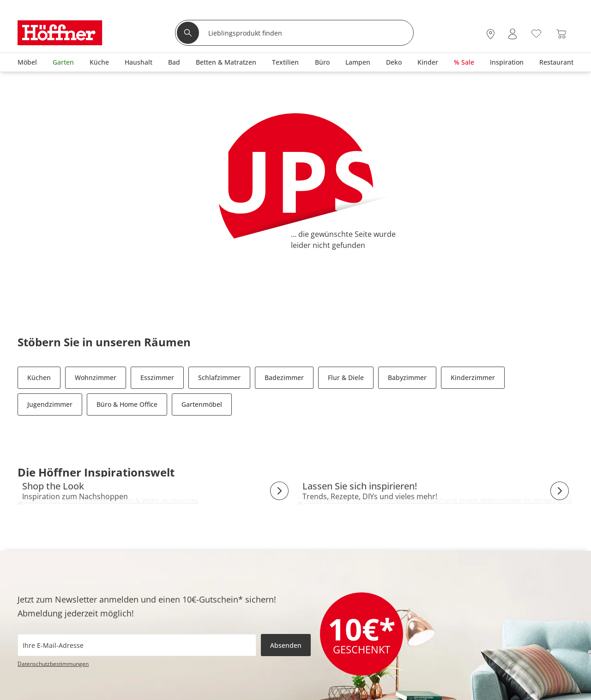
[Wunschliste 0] (536, 33)
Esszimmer (157, 377)
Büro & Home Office (127, 404)
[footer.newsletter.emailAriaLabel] (137, 645)
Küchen (39, 377)
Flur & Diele (346, 377)
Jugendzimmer (50, 404)
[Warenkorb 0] (561, 34)
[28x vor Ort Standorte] (491, 34)
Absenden (286, 645)
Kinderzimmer (473, 377)
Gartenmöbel (202, 404)
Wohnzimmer (96, 377)
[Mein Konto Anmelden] (513, 34)
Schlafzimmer (219, 377)
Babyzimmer (407, 377)
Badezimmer (284, 377)
